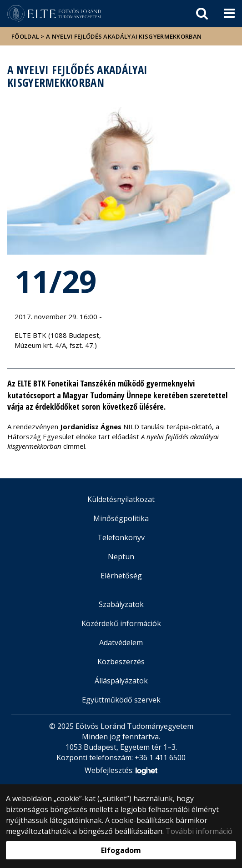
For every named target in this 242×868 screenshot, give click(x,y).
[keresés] (202, 14)
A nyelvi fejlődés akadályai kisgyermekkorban (124, 36)
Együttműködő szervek (121, 700)
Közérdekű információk (121, 623)
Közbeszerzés (121, 662)
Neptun (121, 557)
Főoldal (26, 36)
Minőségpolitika (121, 518)
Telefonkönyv (121, 537)
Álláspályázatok (121, 681)
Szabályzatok (121, 604)
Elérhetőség (121, 576)
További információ (199, 831)
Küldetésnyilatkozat (121, 499)
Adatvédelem (121, 642)
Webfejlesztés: (121, 771)
